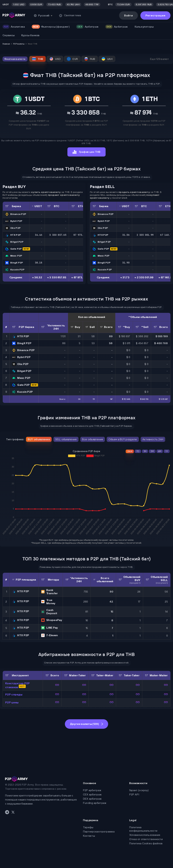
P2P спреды (14, 694)
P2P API (134, 794)
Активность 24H (153, 439)
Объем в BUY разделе (123, 439)
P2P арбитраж (92, 790)
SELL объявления (66, 439)
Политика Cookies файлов (146, 843)
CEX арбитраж (92, 794)
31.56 (126, 235)
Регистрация (155, 15)
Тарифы (88, 827)
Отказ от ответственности (146, 839)
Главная (6, 44)
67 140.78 (166, 235)
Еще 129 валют (159, 59)
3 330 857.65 (58, 235)
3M (152, 451)
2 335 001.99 (145, 235)
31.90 (126, 263)
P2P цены (12, 702)
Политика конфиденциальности (143, 829)
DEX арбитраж (92, 799)
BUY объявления (39, 439)
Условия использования (145, 835)
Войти (128, 15)
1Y (167, 451)
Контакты (89, 836)
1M (145, 451)
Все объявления (93, 439)
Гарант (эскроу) (139, 790)
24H (130, 451)
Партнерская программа (99, 832)
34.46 (39, 235)
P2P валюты (19, 44)
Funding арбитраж (95, 803)
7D (138, 451)
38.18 (39, 263)
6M (160, 451)
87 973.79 (80, 235)
